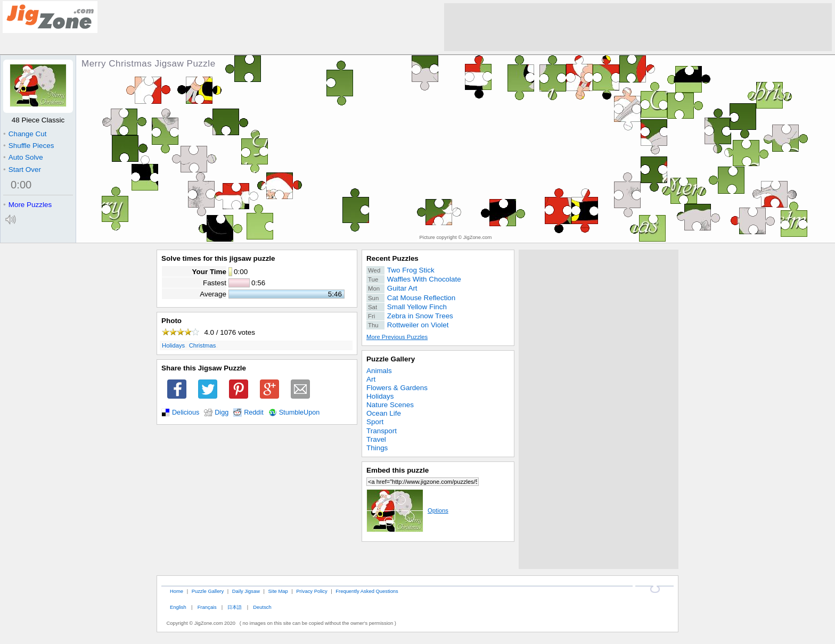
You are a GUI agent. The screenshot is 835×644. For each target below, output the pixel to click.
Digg (222, 412)
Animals (379, 371)
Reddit (254, 412)
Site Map (278, 591)
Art (371, 379)
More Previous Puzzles (397, 337)
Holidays (173, 345)
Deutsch (262, 607)
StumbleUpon (300, 412)
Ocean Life (384, 413)
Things (377, 448)
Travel (376, 439)
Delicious (186, 412)
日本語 (235, 607)
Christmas (203, 345)
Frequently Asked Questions (367, 591)
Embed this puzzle (398, 470)
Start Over (22, 170)
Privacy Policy (312, 591)
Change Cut (25, 134)
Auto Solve (23, 157)
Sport (375, 422)
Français (207, 607)
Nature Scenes (390, 405)
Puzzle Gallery (391, 359)
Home (177, 591)
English (178, 607)
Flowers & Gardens (397, 388)
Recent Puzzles (392, 258)
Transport (382, 431)
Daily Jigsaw (246, 591)
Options (407, 510)
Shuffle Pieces (28, 146)
